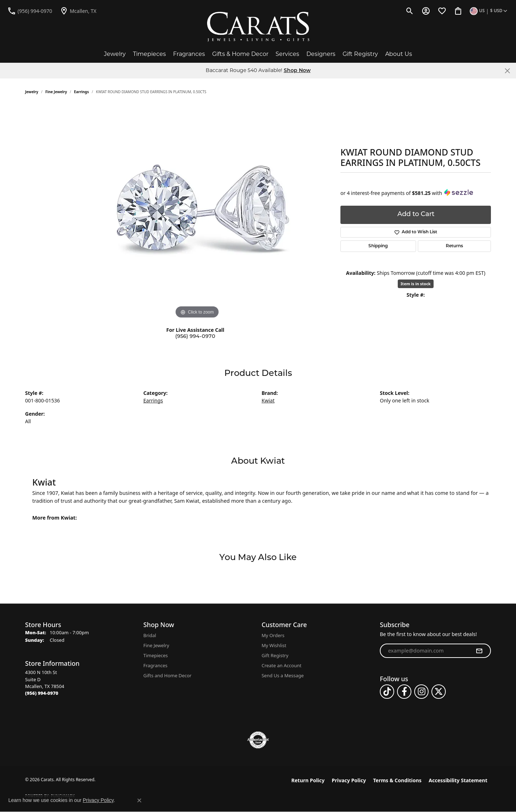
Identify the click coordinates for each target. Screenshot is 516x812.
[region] (197, 213)
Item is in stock (416, 284)
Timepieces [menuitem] (156, 655)
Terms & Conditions (397, 780)
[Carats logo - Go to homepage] (258, 27)
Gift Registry (360, 54)
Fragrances (189, 54)
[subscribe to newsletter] (479, 651)
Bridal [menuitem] (150, 635)
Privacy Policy (349, 780)
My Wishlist (274, 645)
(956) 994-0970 (195, 337)
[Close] (507, 71)
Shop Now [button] (297, 71)
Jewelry (115, 54)
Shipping (378, 246)
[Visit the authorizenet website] (258, 740)
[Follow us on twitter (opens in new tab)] (439, 692)
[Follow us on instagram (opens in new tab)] (421, 692)
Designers (321, 54)
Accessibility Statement (458, 780)
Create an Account (281, 665)
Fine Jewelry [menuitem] (156, 645)
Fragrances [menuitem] (155, 665)
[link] (30, 11)
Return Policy (308, 780)
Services (287, 54)
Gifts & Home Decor (240, 54)
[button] (410, 11)
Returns (454, 246)
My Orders (273, 635)
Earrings (82, 92)
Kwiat (268, 400)
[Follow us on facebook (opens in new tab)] (404, 692)
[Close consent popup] (139, 801)
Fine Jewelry (56, 92)
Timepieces (149, 54)
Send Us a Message (283, 675)
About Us (399, 54)
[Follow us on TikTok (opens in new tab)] (387, 692)
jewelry (32, 92)
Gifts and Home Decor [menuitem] (167, 675)
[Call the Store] (42, 693)
